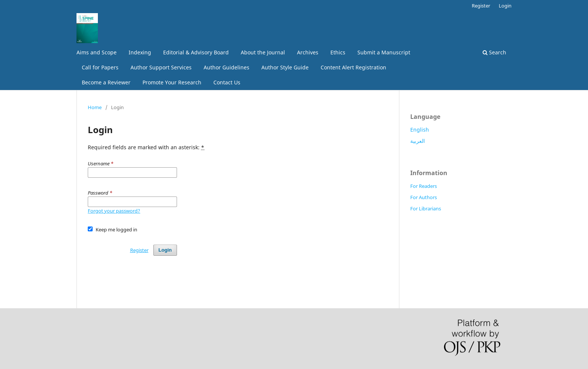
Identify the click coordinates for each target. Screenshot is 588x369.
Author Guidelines (226, 67)
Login (505, 6)
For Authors (424, 197)
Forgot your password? (114, 211)
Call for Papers (100, 67)
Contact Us (227, 82)
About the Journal (263, 52)
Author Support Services (161, 67)
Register (481, 6)
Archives (308, 52)
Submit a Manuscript (384, 52)
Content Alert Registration (353, 67)
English (420, 130)
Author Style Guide (285, 67)
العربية (418, 141)
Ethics (338, 52)
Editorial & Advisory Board (196, 52)
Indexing (140, 52)
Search (494, 52)
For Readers (424, 186)
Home (95, 107)
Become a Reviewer (106, 82)
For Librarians (426, 208)
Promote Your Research (172, 82)
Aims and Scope (97, 52)
